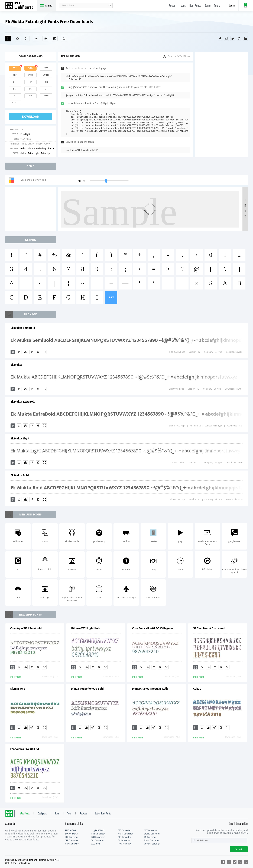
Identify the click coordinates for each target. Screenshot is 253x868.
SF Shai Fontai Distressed (209, 628)
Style (57, 814)
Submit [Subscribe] (239, 849)
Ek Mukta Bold (20, 475)
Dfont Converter (152, 840)
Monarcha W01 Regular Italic (150, 689)
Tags (69, 814)
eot (15, 75)
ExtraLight (25, 134)
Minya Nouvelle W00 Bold (87, 689)
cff (46, 89)
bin (46, 82)
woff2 (46, 75)
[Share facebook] (220, 38)
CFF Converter (72, 840)
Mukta (23, 153)
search (110, 5)
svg (46, 68)
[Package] (45, 39)
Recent (172, 6)
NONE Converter (73, 844)
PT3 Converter (124, 837)
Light (37, 153)
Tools (217, 6)
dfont (46, 96)
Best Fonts (195, 6)
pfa (30, 82)
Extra (30, 153)
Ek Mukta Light (20, 438)
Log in (232, 6)
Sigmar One (18, 689)
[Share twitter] (233, 38)
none (15, 103)
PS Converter (150, 837)
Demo (208, 6)
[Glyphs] (36, 39)
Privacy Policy (124, 844)
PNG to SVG (70, 830)
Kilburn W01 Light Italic (86, 628)
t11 (30, 96)
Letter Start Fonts (103, 814)
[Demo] (27, 39)
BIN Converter (98, 837)
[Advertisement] (221, 105)
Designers (42, 814)
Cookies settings (152, 844)
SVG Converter (72, 834)
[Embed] (38, 352)
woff (30, 75)
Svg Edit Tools (98, 830)
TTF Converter (124, 830)
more (111, 297)
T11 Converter (124, 840)
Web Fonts (25, 814)
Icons (183, 6)
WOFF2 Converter (152, 834)
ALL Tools (96, 844)
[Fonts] (64, 39)
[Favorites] (17, 39)
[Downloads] (25, 352)
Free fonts (21, 6)
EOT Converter (98, 834)
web (31, 68)
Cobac (197, 689)
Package (83, 814)
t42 (15, 96)
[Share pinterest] (239, 38)
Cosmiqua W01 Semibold (26, 628)
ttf (15, 68)
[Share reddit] (226, 38)
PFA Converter (72, 837)
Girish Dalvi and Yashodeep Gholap (37, 149)
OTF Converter (151, 830)
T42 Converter (98, 840)
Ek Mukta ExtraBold (23, 402)
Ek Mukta (16, 365)
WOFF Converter (125, 834)
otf (15, 82)
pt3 (15, 89)
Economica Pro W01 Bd (25, 749)
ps (30, 89)
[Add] (8, 39)
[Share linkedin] (245, 38)
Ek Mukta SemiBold (23, 328)
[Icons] (55, 39)
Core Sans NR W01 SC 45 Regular (153, 628)
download (31, 117)
